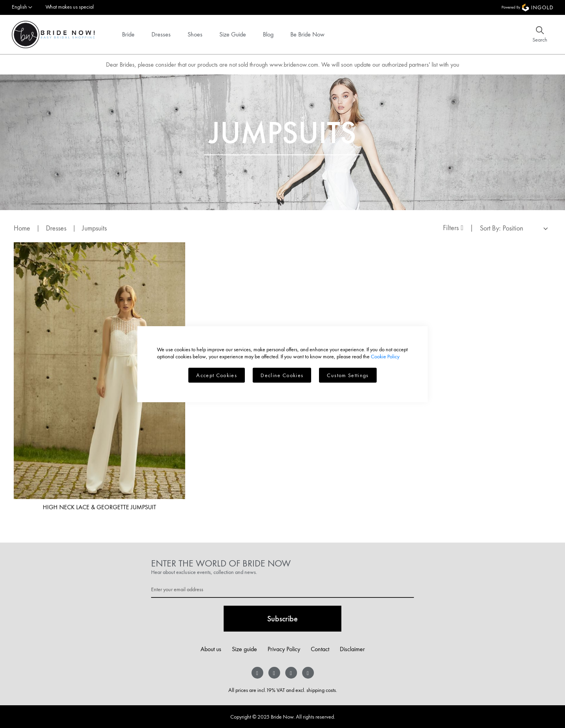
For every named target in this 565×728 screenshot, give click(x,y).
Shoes (195, 34)
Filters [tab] (451, 228)
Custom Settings (348, 375)
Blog (268, 34)
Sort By (489, 228)
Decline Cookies (282, 375)
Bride (128, 34)
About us (211, 649)
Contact (320, 649)
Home (23, 228)
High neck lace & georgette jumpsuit (99, 507)
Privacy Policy (284, 649)
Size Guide (233, 34)
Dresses (161, 34)
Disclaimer (352, 649)
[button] (22, 7)
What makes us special (70, 7)
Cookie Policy (385, 356)
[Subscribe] (282, 619)
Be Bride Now (307, 34)
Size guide (244, 649)
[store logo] (53, 34)
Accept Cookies (217, 375)
